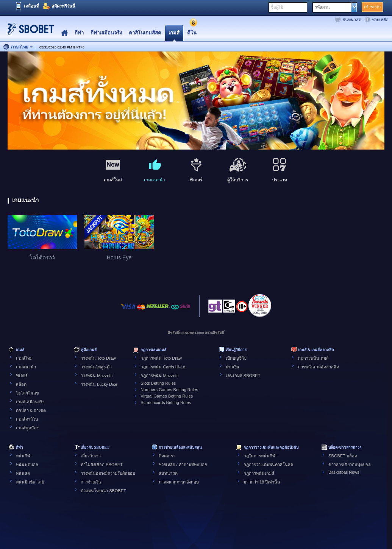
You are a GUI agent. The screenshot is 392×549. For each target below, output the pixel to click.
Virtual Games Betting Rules (167, 396)
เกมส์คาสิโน (27, 419)
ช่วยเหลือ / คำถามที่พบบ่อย (183, 465)
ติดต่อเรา (167, 456)
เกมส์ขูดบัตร (27, 428)
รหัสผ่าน (322, 7)
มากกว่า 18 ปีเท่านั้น (262, 482)
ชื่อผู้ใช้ (277, 7)
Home (65, 33)
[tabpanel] (196, 101)
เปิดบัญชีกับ (236, 358)
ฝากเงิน (233, 367)
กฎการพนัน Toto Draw (161, 358)
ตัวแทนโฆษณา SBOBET (103, 491)
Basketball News (344, 472)
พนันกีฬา (24, 456)
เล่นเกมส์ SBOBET (243, 376)
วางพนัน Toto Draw (98, 358)
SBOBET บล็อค (343, 456)
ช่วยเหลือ (380, 20)
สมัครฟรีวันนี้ (63, 6)
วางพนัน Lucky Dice (99, 384)
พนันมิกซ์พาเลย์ (30, 482)
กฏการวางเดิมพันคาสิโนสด (268, 465)
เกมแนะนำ (26, 367)
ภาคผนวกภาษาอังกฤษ (179, 482)
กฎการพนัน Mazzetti (159, 376)
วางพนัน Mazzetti (97, 376)
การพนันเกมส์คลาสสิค (319, 367)
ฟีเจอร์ (22, 376)
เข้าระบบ (372, 7)
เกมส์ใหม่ (24, 358)
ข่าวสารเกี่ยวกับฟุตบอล (350, 465)
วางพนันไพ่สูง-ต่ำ (96, 367)
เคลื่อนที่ (31, 6)
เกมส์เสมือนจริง (30, 402)
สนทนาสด (352, 20)
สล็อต (21, 384)
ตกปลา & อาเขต (31, 410)
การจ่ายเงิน (91, 482)
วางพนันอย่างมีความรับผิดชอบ (108, 473)
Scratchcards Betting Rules (166, 402)
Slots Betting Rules (158, 383)
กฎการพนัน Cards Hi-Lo (163, 367)
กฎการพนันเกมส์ (313, 358)
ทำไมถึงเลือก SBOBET (102, 465)
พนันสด (23, 473)
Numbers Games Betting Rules (169, 390)
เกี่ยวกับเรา (91, 456)
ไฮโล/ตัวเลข (27, 393)
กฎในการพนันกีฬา (261, 456)
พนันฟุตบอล (27, 465)
